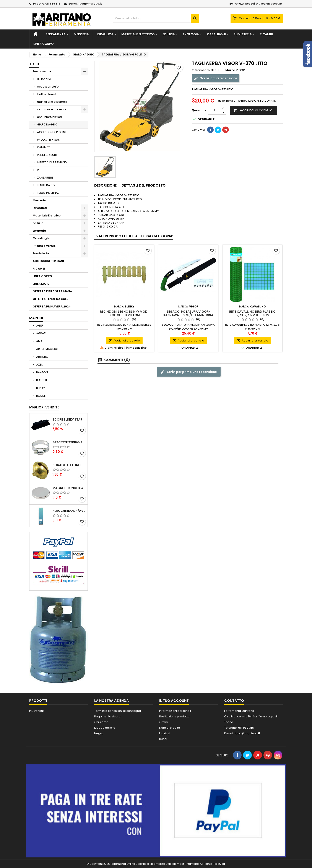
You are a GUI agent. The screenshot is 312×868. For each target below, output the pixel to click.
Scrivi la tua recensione (215, 78)
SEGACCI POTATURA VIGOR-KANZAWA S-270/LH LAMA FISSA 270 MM (188, 315)
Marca (230, 70)
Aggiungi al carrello (253, 110)
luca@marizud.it (90, 4)
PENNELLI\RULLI (47, 155)
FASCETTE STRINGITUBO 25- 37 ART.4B (69, 442)
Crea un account (271, 4)
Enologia (191, 34)
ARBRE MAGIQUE (47, 349)
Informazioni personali (175, 711)
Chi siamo (101, 722)
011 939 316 (53, 4)
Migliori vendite (44, 407)
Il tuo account (174, 701)
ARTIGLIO (42, 357)
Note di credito (170, 728)
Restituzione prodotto (174, 716)
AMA (39, 341)
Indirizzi (164, 733)
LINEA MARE (41, 284)
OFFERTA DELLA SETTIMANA (52, 291)
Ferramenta (56, 34)
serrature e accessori (52, 109)
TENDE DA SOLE (47, 185)
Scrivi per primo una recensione (189, 372)
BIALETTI (41, 380)
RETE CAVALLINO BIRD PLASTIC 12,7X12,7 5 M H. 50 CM (252, 313)
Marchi (36, 318)
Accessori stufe (48, 87)
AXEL (39, 365)
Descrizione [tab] (105, 185)
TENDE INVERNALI (48, 193)
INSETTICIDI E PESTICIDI (52, 162)
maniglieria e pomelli (52, 102)
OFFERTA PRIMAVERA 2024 (52, 306)
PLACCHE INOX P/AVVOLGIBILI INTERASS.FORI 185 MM (69, 511)
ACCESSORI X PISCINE (52, 132)
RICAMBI (266, 34)
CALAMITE (44, 147)
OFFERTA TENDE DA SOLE (50, 299)
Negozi (99, 733)
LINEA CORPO (44, 44)
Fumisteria (243, 34)
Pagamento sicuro (107, 716)
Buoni (163, 739)
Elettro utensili (47, 94)
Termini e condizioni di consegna (118, 711)
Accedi (250, 4)
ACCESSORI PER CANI (48, 261)
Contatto (234, 701)
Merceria (81, 34)
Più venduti (37, 711)
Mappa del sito (105, 728)
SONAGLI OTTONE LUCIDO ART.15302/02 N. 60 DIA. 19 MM (69, 465)
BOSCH (41, 396)
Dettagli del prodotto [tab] (144, 185)
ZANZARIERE (45, 178)
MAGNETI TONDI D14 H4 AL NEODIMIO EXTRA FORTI (69, 488)
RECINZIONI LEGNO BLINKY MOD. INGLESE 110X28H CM (124, 313)
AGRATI (41, 333)
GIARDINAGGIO (47, 124)
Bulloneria (44, 79)
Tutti (34, 64)
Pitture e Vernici (45, 246)
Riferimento (201, 70)
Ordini (163, 722)
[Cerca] (156, 18)
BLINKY (40, 388)
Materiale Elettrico (138, 34)
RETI (40, 170)
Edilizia (169, 34)
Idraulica (105, 34)
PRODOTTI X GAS (48, 140)
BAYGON (42, 372)
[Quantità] (214, 110)
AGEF (39, 326)
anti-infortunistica (49, 117)
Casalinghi (216, 34)
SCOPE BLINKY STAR (67, 419)
